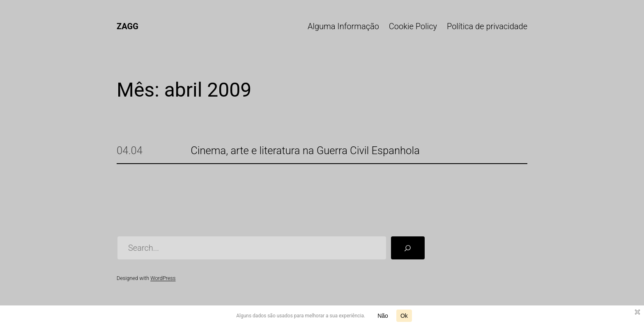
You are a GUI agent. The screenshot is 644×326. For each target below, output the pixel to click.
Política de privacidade (487, 26)
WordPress (163, 278)
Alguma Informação (343, 26)
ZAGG (128, 26)
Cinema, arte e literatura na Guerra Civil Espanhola (305, 151)
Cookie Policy (413, 26)
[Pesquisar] (408, 248)
